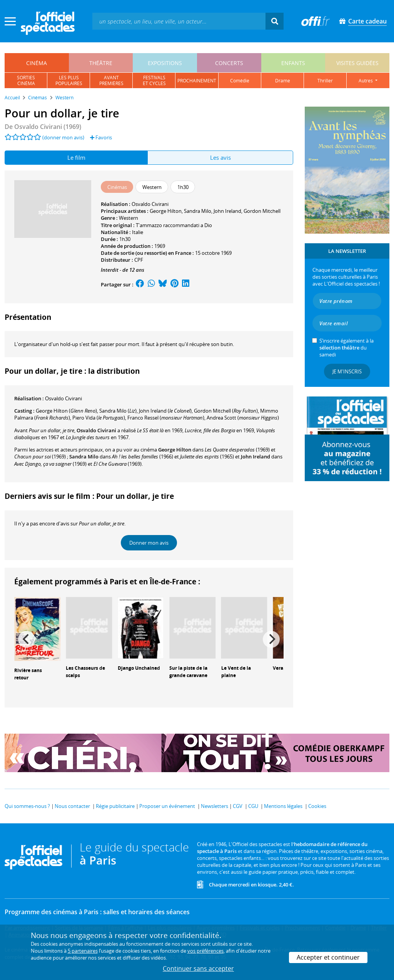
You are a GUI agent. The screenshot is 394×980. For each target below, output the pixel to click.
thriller (325, 81)
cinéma (37, 63)
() (66, 411)
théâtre (101, 63)
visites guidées (357, 63)
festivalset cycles (154, 80)
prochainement (197, 81)
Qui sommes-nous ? (27, 806)
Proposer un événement (167, 806)
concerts (229, 63)
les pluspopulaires (69, 80)
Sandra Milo (198, 211)
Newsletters (215, 806)
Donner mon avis (149, 543)
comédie (240, 81)
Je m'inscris (347, 371)
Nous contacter (72, 806)
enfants (293, 63)
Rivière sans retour (28, 674)
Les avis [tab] (220, 157)
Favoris (101, 137)
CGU (253, 806)
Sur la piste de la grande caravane (188, 672)
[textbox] (179, 21)
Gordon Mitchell (262, 211)
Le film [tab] (76, 157)
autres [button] (366, 81)
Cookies (317, 806)
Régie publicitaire (115, 806)
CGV (238, 806)
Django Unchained (139, 668)
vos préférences (205, 951)
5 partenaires (83, 951)
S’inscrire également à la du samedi (346, 348)
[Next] (271, 639)
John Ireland (227, 211)
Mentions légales (283, 806)
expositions (165, 63)
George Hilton (166, 211)
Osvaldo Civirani (150, 204)
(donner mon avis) (63, 137)
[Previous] (27, 639)
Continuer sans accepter (198, 968)
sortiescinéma (26, 80)
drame (283, 81)
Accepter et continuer (328, 957)
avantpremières (111, 80)
